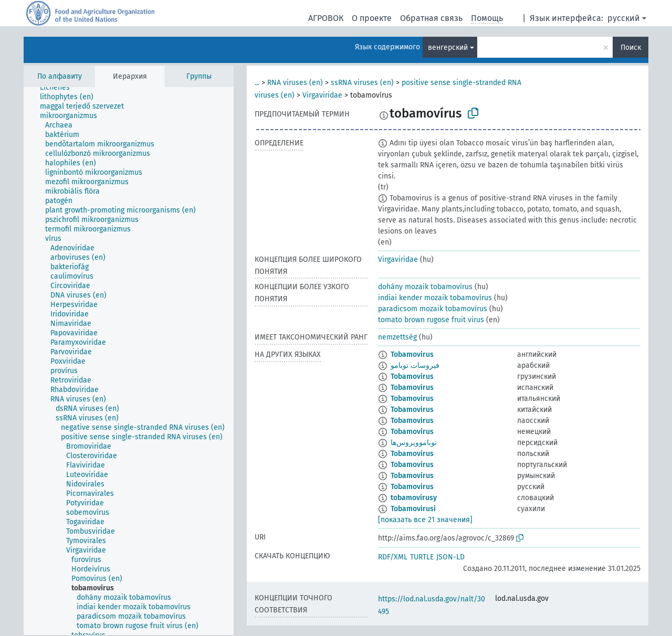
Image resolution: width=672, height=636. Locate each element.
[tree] (129, 361)
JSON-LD (450, 557)
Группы (199, 76)
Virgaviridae (322, 95)
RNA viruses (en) (295, 83)
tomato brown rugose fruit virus (431, 320)
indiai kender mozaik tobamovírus (435, 298)
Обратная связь (431, 18)
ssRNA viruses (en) (362, 83)
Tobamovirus (412, 354)
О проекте (372, 18)
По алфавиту (60, 76)
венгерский (448, 47)
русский (624, 18)
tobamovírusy (414, 498)
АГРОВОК (326, 18)
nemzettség (397, 337)
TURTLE (422, 557)
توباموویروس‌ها (414, 443)
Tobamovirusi (413, 509)
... (257, 83)
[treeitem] (59, 88)
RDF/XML (393, 557)
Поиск (631, 47)
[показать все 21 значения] (425, 520)
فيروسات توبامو (415, 365)
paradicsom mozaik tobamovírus (433, 309)
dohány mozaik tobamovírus (425, 287)
